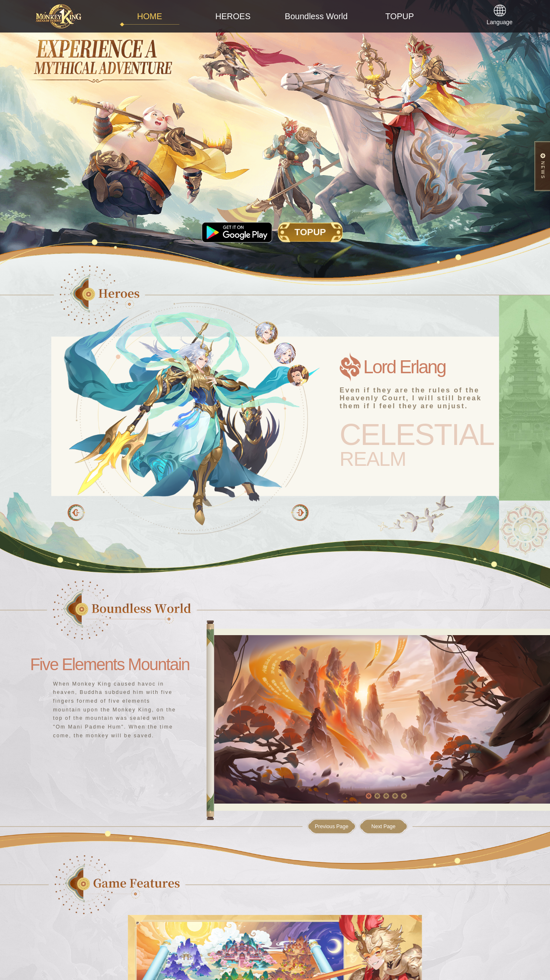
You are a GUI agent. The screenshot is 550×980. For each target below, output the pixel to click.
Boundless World (316, 16)
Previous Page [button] (332, 827)
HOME (150, 16)
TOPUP (400, 16)
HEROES (233, 16)
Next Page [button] (383, 827)
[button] (300, 513)
